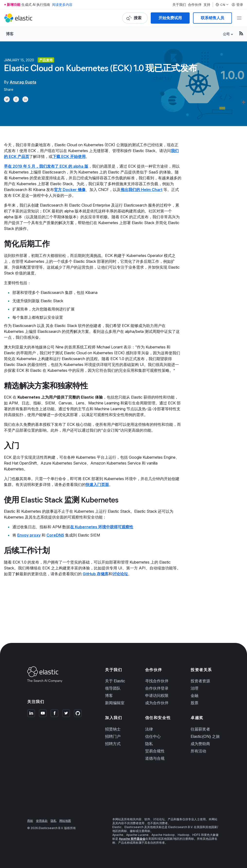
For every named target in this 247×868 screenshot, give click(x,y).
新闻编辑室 (115, 703)
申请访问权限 (157, 695)
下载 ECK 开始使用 (69, 156)
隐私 (149, 744)
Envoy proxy (29, 535)
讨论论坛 (120, 574)
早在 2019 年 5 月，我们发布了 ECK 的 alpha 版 (46, 166)
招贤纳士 (113, 729)
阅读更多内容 (62, 5)
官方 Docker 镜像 (70, 190)
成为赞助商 (200, 744)
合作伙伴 (195, 5)
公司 (226, 34)
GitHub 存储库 (96, 574)
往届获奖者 (200, 729)
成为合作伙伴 (157, 703)
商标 (30, 821)
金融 (194, 695)
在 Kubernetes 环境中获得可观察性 (102, 527)
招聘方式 (113, 744)
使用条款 (42, 821)
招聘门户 (113, 736)
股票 (194, 703)
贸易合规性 (155, 751)
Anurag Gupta (23, 82)
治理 (194, 688)
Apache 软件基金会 (132, 839)
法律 (149, 729)
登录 (237, 5)
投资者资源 (200, 681)
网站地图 (65, 821)
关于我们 (179, 5)
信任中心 (153, 736)
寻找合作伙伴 (157, 681)
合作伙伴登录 (157, 688)
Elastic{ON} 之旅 (205, 736)
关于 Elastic (115, 681)
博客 (10, 34)
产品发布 (46, 60)
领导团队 (113, 688)
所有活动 (198, 751)
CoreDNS (55, 535)
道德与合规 (155, 758)
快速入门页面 (97, 484)
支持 (207, 5)
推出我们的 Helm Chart (141, 190)
